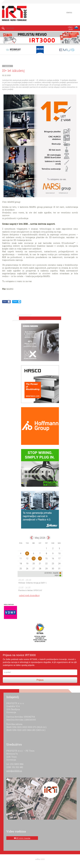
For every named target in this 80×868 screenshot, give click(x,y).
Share (5, 301)
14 (40, 559)
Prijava (40, 680)
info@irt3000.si (14, 771)
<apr (32, 538)
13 (34, 559)
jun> (48, 538)
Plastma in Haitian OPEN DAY (30, 590)
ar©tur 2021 (40, 859)
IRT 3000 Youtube (23, 838)
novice (8, 66)
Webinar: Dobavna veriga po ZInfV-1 (32, 583)
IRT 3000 (13, 14)
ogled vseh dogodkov (29, 595)
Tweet (15, 301)
